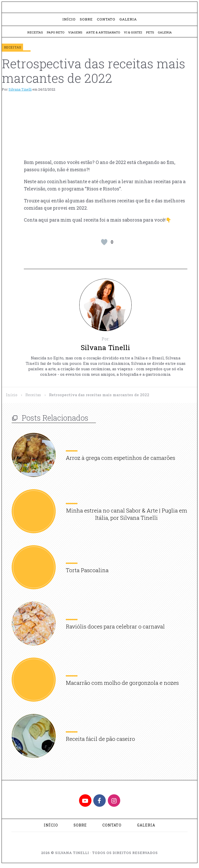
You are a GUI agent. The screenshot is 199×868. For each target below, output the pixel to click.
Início (69, 22)
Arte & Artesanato (103, 35)
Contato (106, 22)
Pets (151, 35)
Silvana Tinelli (20, 92)
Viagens (74, 35)
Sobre (86, 22)
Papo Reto (54, 35)
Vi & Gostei (134, 35)
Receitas (33, 35)
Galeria (128, 22)
